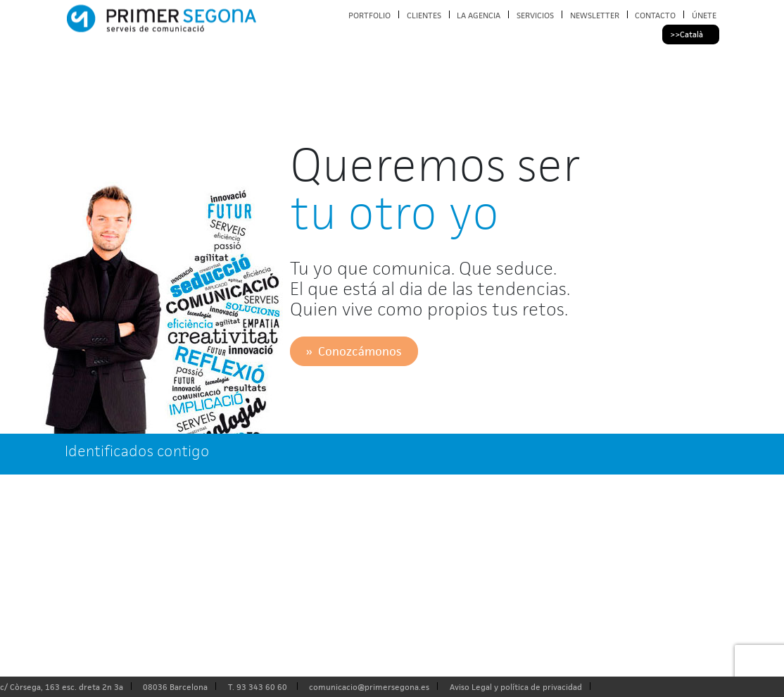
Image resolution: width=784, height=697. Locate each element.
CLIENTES (424, 15)
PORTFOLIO (369, 15)
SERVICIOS (535, 15)
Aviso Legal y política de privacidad (516, 687)
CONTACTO (655, 15)
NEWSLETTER (595, 15)
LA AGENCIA (479, 15)
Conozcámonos (360, 351)
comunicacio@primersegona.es (369, 687)
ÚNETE (704, 15)
